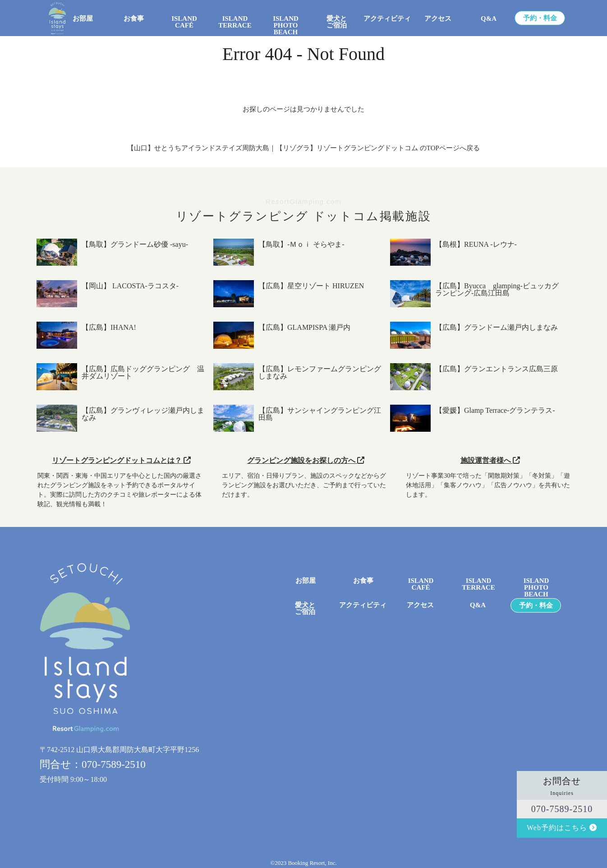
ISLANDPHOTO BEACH (286, 22)
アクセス (438, 19)
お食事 (134, 19)
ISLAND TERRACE (235, 22)
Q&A (489, 19)
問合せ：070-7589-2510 (93, 764)
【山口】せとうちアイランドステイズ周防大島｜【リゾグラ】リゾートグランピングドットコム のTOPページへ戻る (303, 148)
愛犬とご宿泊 (337, 22)
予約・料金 (540, 18)
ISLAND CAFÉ (184, 22)
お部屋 (83, 19)
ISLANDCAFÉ (421, 584)
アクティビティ (387, 19)
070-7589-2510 (562, 809)
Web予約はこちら (562, 828)
